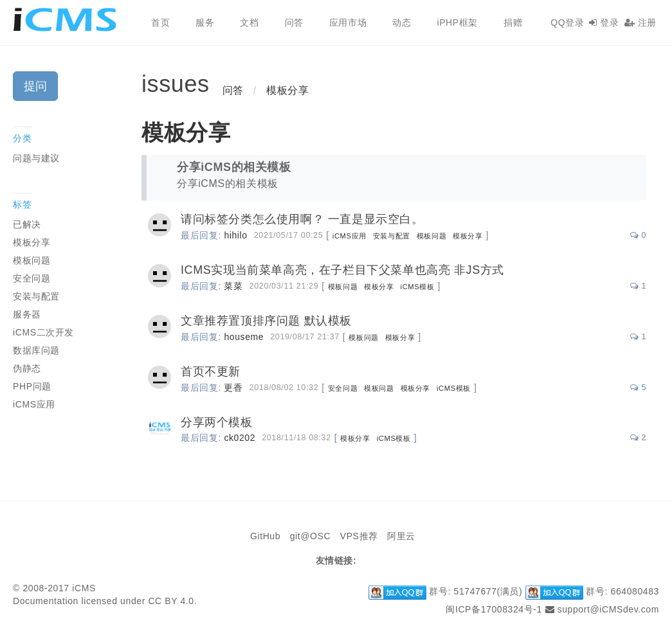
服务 (205, 22)
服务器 (27, 314)
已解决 (27, 224)
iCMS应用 (350, 236)
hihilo (235, 235)
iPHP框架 (457, 22)
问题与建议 (36, 158)
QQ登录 (567, 22)
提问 (35, 86)
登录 (604, 22)
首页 (160, 22)
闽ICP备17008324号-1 (494, 609)
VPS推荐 (359, 536)
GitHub (265, 536)
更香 (233, 388)
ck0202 (240, 438)
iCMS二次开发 (43, 332)
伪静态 (27, 368)
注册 (640, 22)
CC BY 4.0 (171, 601)
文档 (249, 22)
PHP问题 (32, 386)
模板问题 (431, 236)
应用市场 (348, 22)
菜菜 (233, 286)
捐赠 (513, 22)
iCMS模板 (418, 287)
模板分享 (287, 90)
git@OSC (311, 536)
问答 (294, 22)
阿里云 (401, 536)
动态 (402, 22)
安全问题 (343, 388)
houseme (244, 337)
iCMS (69, 19)
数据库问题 (36, 350)
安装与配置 (392, 236)
